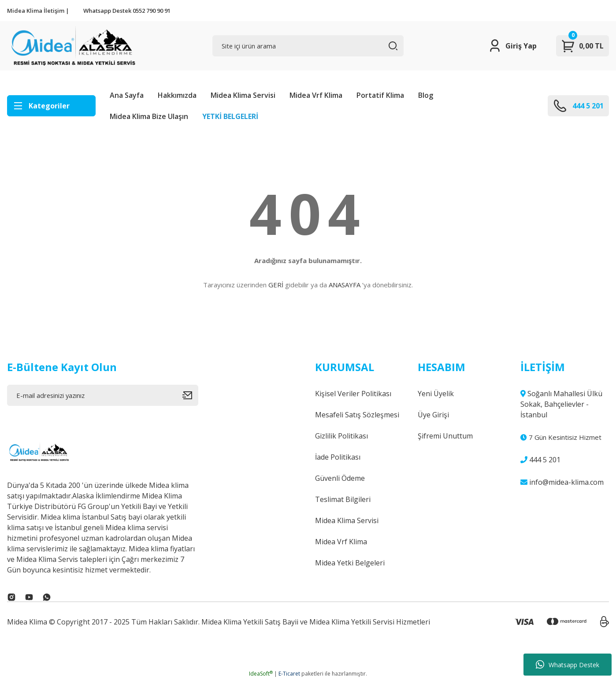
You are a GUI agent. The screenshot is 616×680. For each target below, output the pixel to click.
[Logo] (72, 46)
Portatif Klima (380, 95)
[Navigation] (51, 106)
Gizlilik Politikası (341, 436)
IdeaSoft (261, 674)
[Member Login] (512, 46)
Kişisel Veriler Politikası (353, 394)
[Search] (308, 46)
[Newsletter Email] (103, 395)
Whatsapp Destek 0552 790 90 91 (127, 11)
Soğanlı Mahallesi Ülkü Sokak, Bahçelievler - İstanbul (561, 404)
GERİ (276, 285)
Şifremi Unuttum (445, 436)
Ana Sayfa (127, 95)
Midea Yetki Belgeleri (350, 563)
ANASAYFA (345, 285)
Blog (426, 95)
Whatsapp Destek (568, 665)
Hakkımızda (177, 95)
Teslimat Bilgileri (343, 499)
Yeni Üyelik (436, 394)
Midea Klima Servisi (243, 95)
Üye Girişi (433, 415)
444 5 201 (540, 460)
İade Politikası (338, 457)
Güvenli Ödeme (340, 478)
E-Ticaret (289, 674)
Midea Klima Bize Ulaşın (149, 116)
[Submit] (190, 395)
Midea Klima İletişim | (38, 11)
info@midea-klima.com (562, 482)
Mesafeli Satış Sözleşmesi (357, 415)
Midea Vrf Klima (316, 95)
